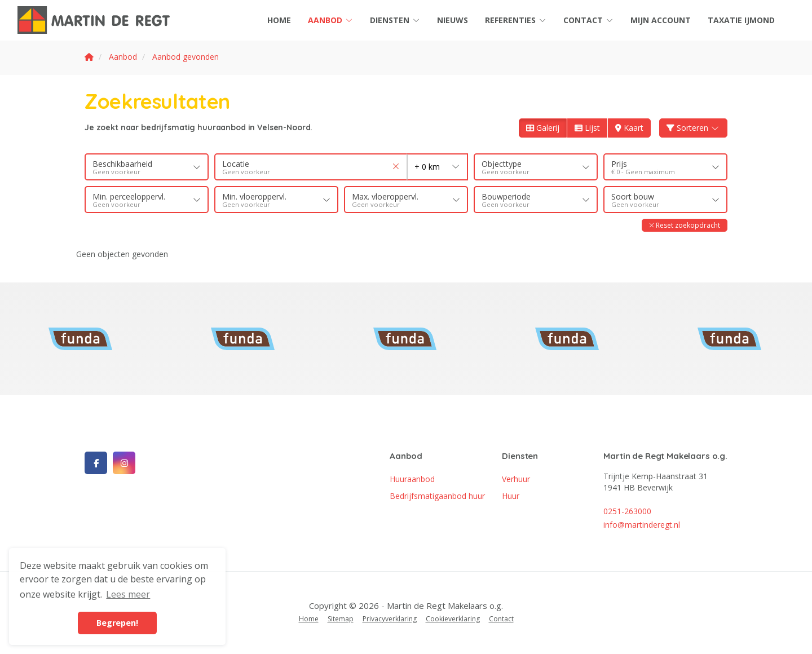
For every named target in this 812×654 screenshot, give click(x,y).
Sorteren (694, 128)
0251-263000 (627, 511)
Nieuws (453, 20)
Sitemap (341, 619)
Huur (511, 496)
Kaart (629, 128)
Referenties (516, 20)
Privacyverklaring (390, 619)
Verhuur (516, 479)
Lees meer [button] (128, 594)
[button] (685, 225)
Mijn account (661, 20)
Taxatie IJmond (741, 20)
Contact (588, 20)
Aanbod (330, 20)
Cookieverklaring (453, 619)
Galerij (543, 128)
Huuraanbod (412, 479)
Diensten (395, 20)
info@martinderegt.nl (642, 525)
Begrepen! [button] (117, 623)
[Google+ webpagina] (124, 463)
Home (279, 20)
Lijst (587, 128)
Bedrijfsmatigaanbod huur (437, 496)
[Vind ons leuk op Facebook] (96, 463)
